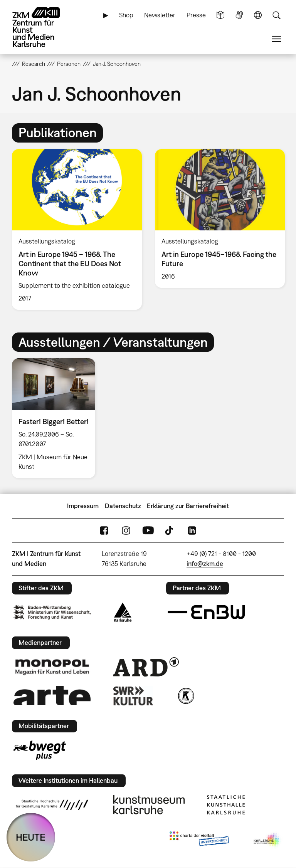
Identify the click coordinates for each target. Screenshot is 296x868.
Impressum (83, 506)
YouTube (148, 530)
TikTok (170, 530)
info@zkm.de (205, 564)
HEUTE (31, 837)
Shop (126, 15)
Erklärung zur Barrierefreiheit (188, 506)
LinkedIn (192, 530)
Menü (276, 39)
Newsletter (160, 15)
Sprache (258, 15)
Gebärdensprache (239, 15)
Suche (276, 15)
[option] (77, 230)
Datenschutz (123, 506)
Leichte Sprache (220, 15)
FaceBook (104, 530)
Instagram (126, 530)
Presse (196, 15)
